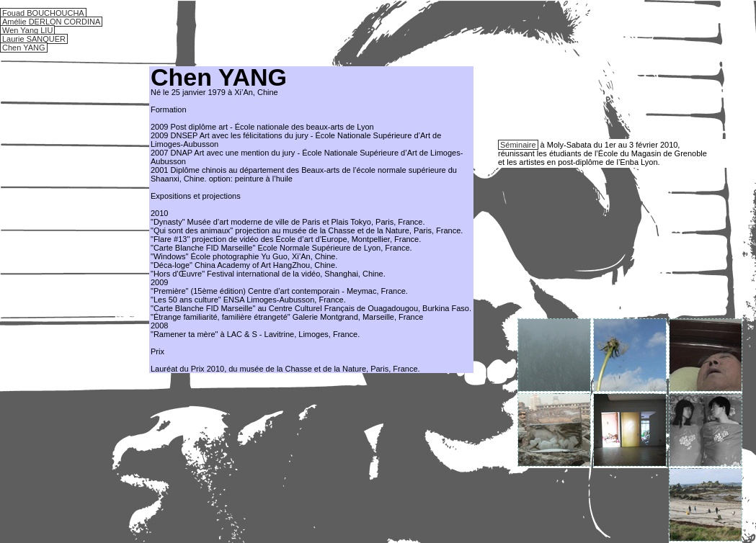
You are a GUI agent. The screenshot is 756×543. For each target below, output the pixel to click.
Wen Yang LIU (27, 30)
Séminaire (518, 145)
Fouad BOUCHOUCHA (43, 13)
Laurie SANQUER (34, 39)
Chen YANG (24, 48)
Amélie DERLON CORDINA (51, 22)
